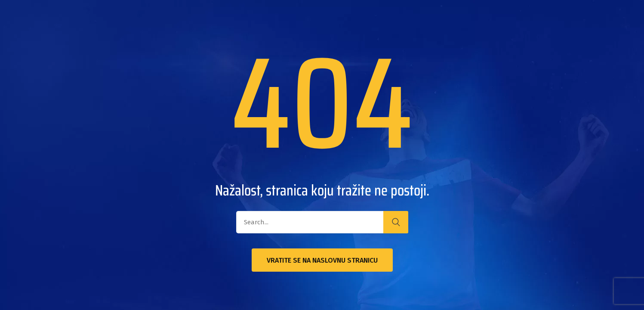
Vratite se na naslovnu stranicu (322, 260)
